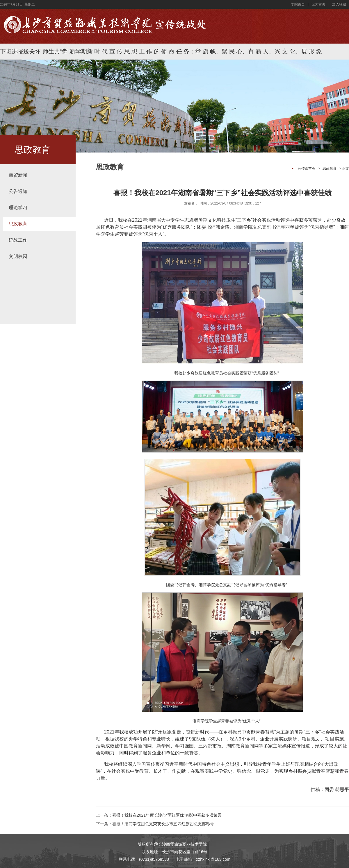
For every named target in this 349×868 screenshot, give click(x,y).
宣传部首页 (307, 168)
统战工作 (18, 240)
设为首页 (318, 4)
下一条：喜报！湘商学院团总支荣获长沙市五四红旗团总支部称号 (155, 824)
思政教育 (18, 224)
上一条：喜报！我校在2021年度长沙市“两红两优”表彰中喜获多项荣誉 (159, 815)
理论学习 (18, 208)
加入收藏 (339, 4)
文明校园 (18, 256)
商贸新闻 (18, 175)
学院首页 (298, 4)
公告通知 (18, 191)
